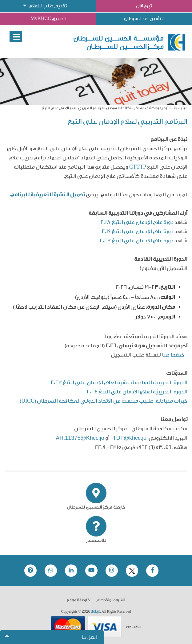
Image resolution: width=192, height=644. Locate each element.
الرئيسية (181, 108)
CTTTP (138, 167)
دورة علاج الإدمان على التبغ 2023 (137, 241)
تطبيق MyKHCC (48, 19)
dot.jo (95, 611)
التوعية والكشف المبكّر (153, 108)
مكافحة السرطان (119, 108)
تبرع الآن (144, 6)
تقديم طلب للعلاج (48, 6)
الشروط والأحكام (111, 600)
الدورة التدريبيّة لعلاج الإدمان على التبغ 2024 (137, 392)
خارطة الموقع (78, 600)
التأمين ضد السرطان (144, 19)
